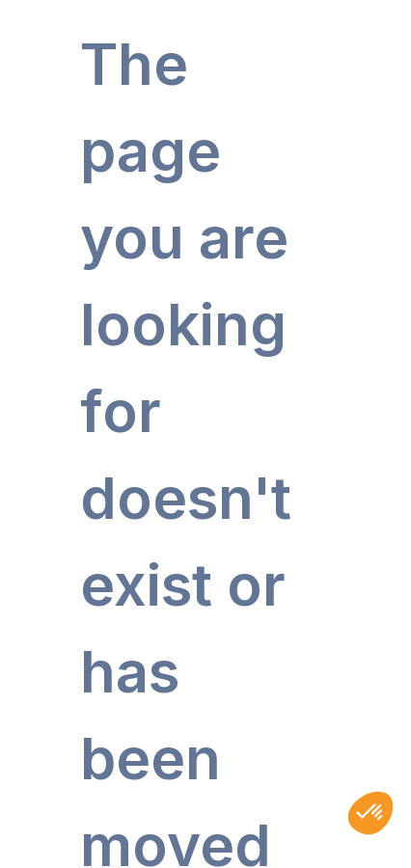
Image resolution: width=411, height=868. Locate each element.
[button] (370, 813)
